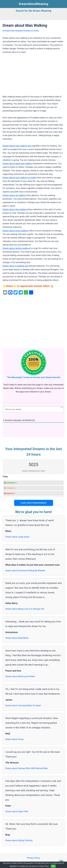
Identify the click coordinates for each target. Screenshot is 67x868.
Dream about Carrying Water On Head (23, 705)
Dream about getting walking (16, 248)
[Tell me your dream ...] (33, 409)
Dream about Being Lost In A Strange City (25, 609)
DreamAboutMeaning (34, 4)
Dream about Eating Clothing (19, 840)
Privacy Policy (33, 858)
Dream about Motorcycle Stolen (20, 676)
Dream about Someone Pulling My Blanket (25, 571)
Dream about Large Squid (17, 537)
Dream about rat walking (14, 195)
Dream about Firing (14, 739)
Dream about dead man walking (18, 164)
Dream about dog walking (15, 209)
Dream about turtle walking (15, 231)
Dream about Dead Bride (17, 638)
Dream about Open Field (17, 811)
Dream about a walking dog (15, 266)
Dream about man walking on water (19, 178)
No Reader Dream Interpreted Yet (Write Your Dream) (21, 31)
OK (53, 866)
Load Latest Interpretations (33, 503)
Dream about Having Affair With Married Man (27, 768)
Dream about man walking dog (17, 146)
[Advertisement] (33, 76)
